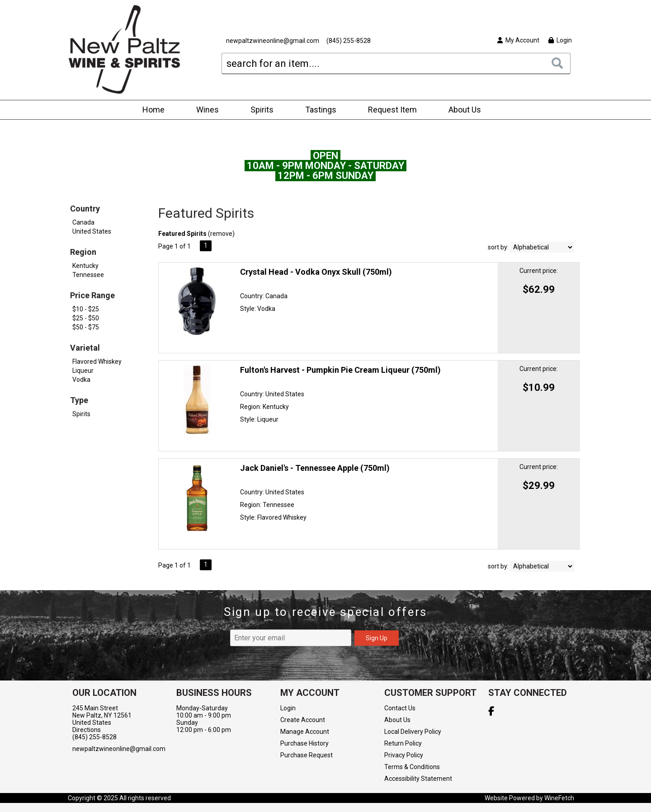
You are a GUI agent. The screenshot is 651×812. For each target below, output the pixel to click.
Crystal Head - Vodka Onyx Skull (316, 272)
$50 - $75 (86, 327)
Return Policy (403, 743)
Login (560, 40)
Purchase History (304, 743)
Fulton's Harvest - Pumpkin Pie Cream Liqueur (340, 370)
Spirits (259, 110)
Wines (205, 110)
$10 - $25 (86, 309)
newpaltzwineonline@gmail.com (273, 41)
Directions (87, 730)
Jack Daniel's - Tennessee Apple (315, 468)
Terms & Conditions (412, 767)
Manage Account (305, 732)
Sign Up (377, 638)
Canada (83, 222)
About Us (462, 110)
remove (221, 234)
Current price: (539, 271)
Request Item (392, 110)
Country (85, 209)
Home (153, 110)
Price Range (92, 295)
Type (79, 400)
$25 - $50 (86, 318)
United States (92, 231)
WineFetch (559, 798)
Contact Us (400, 708)
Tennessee (88, 275)
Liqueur (83, 371)
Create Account (303, 720)
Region (83, 252)
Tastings (321, 110)
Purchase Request (307, 755)
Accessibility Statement (418, 779)
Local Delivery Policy (413, 732)
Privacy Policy (404, 755)
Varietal (85, 348)
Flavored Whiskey (97, 361)
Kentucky (85, 266)
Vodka (81, 380)
